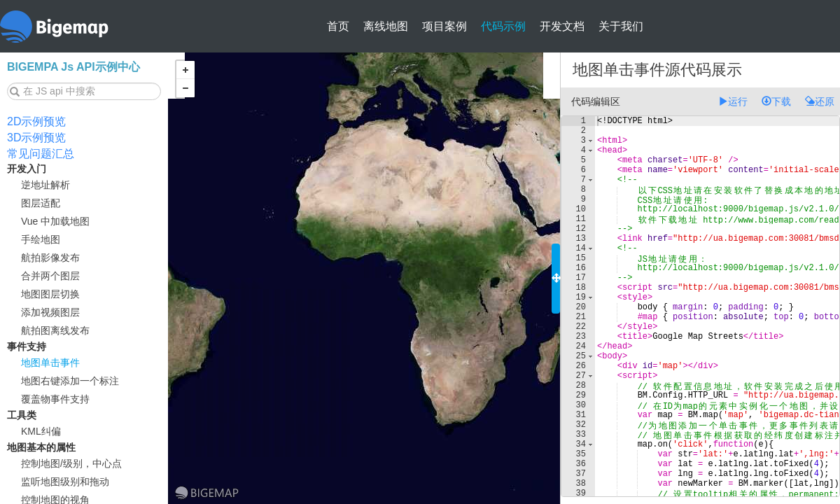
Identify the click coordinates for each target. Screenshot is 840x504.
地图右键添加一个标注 (70, 381)
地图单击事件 (50, 363)
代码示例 (503, 26)
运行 (733, 101)
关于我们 (621, 26)
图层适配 (41, 203)
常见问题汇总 (41, 154)
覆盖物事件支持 (55, 399)
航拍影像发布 (50, 258)
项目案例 (444, 26)
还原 (820, 101)
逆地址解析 (45, 185)
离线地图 (386, 26)
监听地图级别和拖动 (65, 482)
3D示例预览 (36, 138)
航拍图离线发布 (55, 330)
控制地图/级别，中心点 (71, 463)
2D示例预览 (36, 121)
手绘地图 (41, 239)
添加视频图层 (50, 312)
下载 (776, 101)
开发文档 (562, 26)
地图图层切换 (50, 294)
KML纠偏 (41, 431)
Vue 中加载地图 (55, 221)
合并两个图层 (50, 276)
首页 (338, 26)
